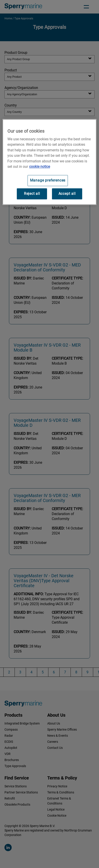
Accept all (67, 194)
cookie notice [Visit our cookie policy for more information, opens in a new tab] (40, 167)
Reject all (32, 194)
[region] (49, 162)
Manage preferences (48, 181)
